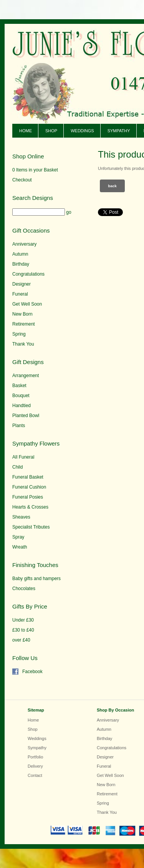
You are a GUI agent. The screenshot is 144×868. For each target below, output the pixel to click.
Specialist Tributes (31, 527)
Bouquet (21, 396)
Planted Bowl (26, 416)
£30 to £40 (23, 630)
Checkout (22, 180)
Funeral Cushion (29, 487)
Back (112, 186)
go (69, 212)
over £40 (21, 640)
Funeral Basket (28, 477)
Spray (18, 537)
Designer (22, 284)
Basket (19, 386)
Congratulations (28, 274)
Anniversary (24, 244)
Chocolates (24, 589)
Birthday (21, 264)
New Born (22, 314)
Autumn (20, 254)
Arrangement (26, 376)
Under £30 (23, 620)
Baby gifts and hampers (36, 579)
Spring (19, 334)
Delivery (35, 766)
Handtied (22, 406)
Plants (19, 426)
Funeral (20, 294)
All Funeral (23, 457)
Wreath (20, 547)
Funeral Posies (28, 497)
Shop (51, 131)
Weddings (82, 131)
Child (17, 467)
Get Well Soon (27, 304)
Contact (35, 775)
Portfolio (35, 757)
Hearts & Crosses (30, 507)
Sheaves (21, 517)
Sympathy (119, 131)
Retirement (24, 324)
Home (26, 131)
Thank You (23, 344)
